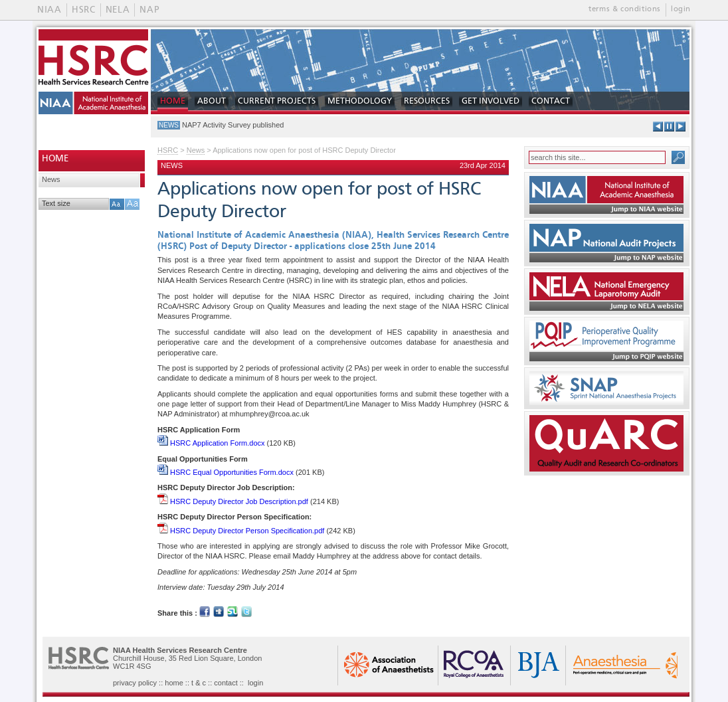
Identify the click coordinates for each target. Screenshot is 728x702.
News (51, 179)
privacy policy (135, 683)
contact (226, 683)
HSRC (84, 10)
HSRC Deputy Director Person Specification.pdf (241, 531)
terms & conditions (625, 9)
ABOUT (212, 101)
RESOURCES (427, 101)
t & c (199, 683)
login (681, 9)
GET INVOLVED (491, 101)
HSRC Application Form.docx (211, 443)
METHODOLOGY (360, 101)
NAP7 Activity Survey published (233, 125)
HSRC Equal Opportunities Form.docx (226, 472)
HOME (173, 101)
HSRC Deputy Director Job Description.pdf (233, 501)
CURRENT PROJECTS (277, 101)
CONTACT (551, 101)
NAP (149, 10)
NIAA (49, 10)
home (174, 683)
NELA (118, 10)
